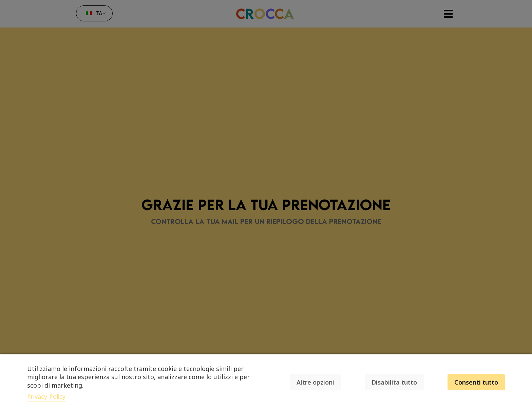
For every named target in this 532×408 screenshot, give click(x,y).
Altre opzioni (315, 382)
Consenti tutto (476, 382)
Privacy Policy (46, 396)
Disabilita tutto (394, 382)
